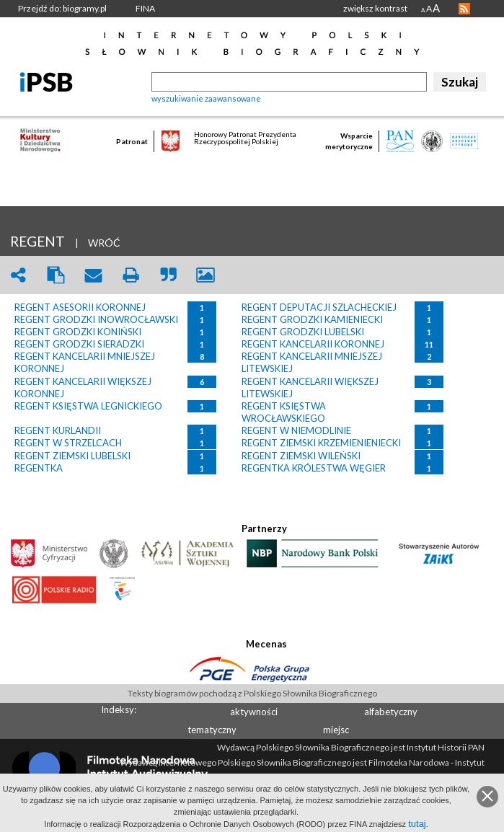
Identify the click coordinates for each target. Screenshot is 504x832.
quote (168, 275)
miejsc (336, 730)
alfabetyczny (391, 712)
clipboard (56, 275)
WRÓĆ (104, 243)
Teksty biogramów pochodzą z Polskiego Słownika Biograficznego (252, 693)
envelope (93, 275)
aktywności (254, 712)
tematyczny (212, 730)
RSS (464, 9)
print (131, 275)
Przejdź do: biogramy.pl (62, 8)
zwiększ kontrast (375, 8)
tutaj (417, 824)
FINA (145, 8)
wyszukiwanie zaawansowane (206, 98)
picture (205, 275)
